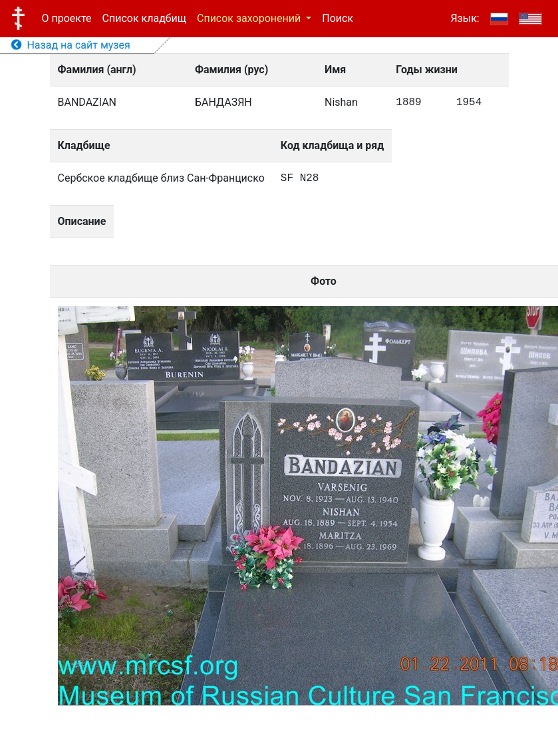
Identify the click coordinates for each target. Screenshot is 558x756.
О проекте (67, 18)
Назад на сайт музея (71, 45)
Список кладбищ (144, 18)
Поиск (338, 18)
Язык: (465, 18)
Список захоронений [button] (250, 18)
